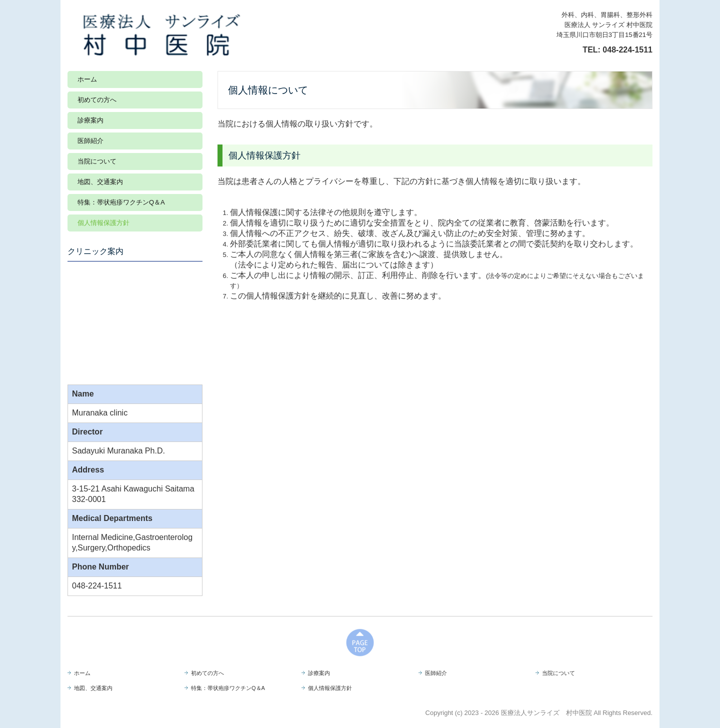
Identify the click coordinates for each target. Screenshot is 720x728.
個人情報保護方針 (103, 223)
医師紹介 (90, 141)
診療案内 (90, 120)
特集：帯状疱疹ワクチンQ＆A (121, 202)
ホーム (87, 79)
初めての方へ (97, 100)
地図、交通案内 (100, 182)
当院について (97, 161)
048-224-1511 (627, 50)
